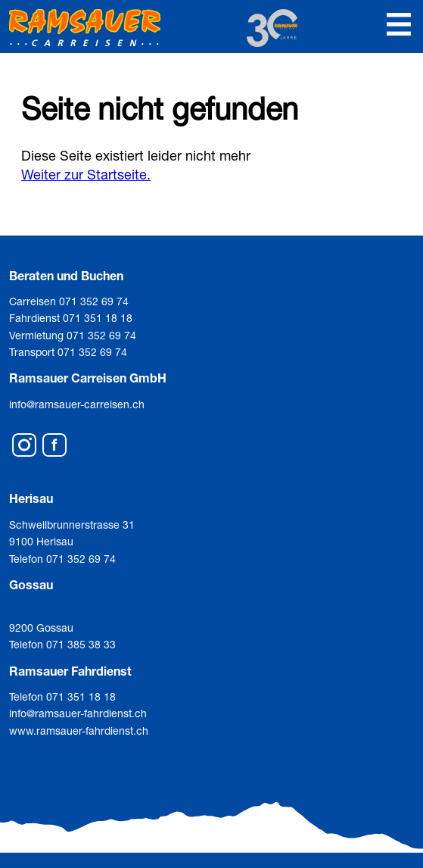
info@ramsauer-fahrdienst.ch (78, 713)
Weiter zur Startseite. (86, 174)
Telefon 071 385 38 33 (62, 644)
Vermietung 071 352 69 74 (73, 335)
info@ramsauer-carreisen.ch (77, 404)
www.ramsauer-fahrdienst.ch (79, 731)
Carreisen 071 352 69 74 (69, 301)
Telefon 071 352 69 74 (62, 559)
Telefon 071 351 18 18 (62, 696)
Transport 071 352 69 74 (68, 352)
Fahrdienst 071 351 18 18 (71, 318)
